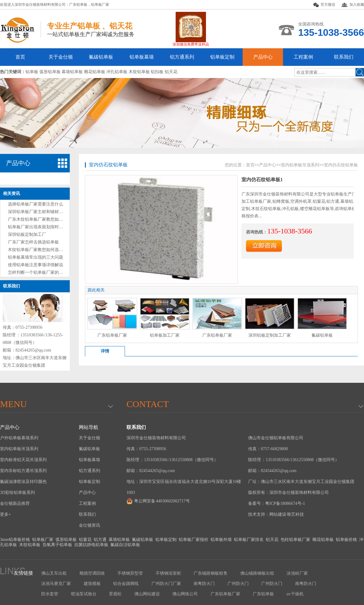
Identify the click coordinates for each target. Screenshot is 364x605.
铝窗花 (85, 540)
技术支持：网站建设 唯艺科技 (276, 514)
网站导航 (89, 427)
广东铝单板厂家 (112, 335)
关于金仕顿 (61, 57)
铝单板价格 (346, 540)
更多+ (5, 514)
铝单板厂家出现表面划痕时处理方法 (42, 227)
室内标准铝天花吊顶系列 (23, 460)
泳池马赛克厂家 (56, 584)
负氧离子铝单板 (57, 545)
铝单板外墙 (221, 540)
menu (13, 404)
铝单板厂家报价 (194, 540)
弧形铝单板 (66, 540)
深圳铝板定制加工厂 (27, 235)
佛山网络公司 (185, 594)
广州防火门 (238, 584)
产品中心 (263, 57)
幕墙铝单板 (119, 540)
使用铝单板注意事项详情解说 (35, 265)
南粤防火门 (204, 584)
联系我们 (344, 57)
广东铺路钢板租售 (211, 573)
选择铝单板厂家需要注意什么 (35, 204)
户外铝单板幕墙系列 (19, 438)
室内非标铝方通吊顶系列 (23, 471)
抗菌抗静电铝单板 (91, 545)
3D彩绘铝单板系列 (17, 493)
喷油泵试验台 (84, 594)
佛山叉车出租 (54, 573)
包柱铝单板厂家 (295, 540)
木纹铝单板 (30, 545)
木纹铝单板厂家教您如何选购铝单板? (43, 250)
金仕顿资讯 (89, 525)
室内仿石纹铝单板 (108, 165)
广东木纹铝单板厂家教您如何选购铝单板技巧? (51, 219)
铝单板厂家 (100, 5)
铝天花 (272, 540)
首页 (20, 57)
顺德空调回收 (92, 573)
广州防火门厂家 (166, 584)
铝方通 (100, 540)
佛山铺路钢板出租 (257, 573)
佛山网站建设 (147, 594)
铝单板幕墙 (142, 57)
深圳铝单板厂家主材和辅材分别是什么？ (46, 212)
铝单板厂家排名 (249, 540)
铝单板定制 (222, 57)
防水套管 (50, 594)
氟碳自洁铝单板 (125, 545)
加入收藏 (353, 5)
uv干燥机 (295, 594)
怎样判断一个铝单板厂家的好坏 (38, 272)
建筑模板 (92, 584)
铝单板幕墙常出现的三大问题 (35, 257)
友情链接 (23, 573)
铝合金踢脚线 (126, 584)
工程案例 (303, 57)
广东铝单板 (78, 5)
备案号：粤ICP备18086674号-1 (276, 503)
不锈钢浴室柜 (168, 573)
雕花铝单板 (323, 540)
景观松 (115, 594)
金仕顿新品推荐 (15, 503)
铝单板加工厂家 (165, 335)
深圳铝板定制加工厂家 (270, 335)
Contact (148, 404)
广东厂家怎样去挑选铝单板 (33, 242)
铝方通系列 (182, 57)
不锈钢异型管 (130, 573)
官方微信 (324, 5)
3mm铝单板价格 (15, 540)
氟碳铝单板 (101, 57)
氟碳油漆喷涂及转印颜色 (23, 482)
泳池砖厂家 (297, 573)
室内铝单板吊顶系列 (300, 165)
